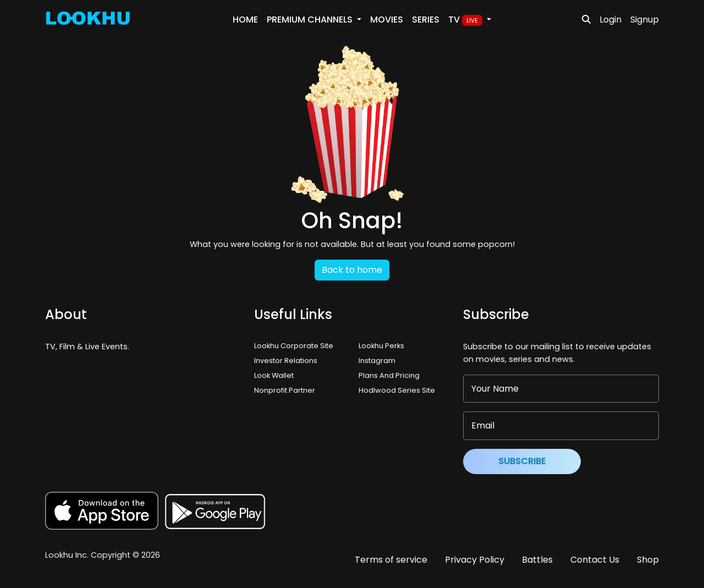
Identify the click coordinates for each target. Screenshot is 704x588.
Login (610, 20)
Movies (387, 20)
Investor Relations (286, 361)
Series (426, 20)
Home (245, 20)
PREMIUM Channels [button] (311, 20)
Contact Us (595, 560)
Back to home (352, 270)
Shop (648, 560)
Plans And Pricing (389, 375)
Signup (645, 20)
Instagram (377, 361)
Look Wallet (274, 375)
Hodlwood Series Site (397, 390)
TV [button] (466, 20)
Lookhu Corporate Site (295, 346)
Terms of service (391, 560)
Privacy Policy (475, 560)
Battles (537, 560)
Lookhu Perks (381, 346)
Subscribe (522, 461)
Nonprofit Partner (285, 390)
